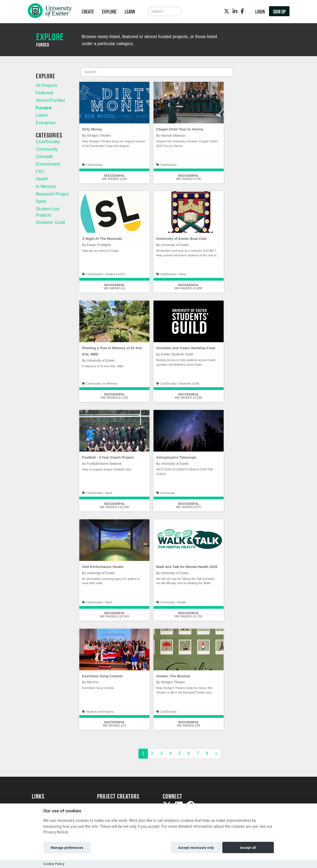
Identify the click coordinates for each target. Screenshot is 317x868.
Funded (44, 108)
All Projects (47, 85)
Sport (41, 201)
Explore (109, 12)
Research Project (52, 194)
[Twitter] (227, 11)
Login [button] (260, 12)
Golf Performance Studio (103, 567)
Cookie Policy (54, 864)
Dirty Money (92, 129)
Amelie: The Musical (173, 676)
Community (47, 149)
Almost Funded (50, 100)
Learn (130, 12)
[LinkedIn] (235, 11)
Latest (42, 115)
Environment (48, 164)
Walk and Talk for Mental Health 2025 (187, 567)
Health (42, 179)
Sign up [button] (279, 12)
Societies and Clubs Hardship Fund (186, 348)
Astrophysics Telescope (176, 457)
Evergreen (46, 123)
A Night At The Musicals (102, 239)
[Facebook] (242, 11)
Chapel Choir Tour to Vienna (180, 129)
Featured (45, 93)
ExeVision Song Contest (102, 676)
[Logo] (50, 12)
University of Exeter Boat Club (181, 239)
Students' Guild (50, 222)
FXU (40, 172)
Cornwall (44, 157)
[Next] (216, 754)
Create (88, 12)
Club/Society (48, 142)
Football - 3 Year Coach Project (108, 457)
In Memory (46, 186)
